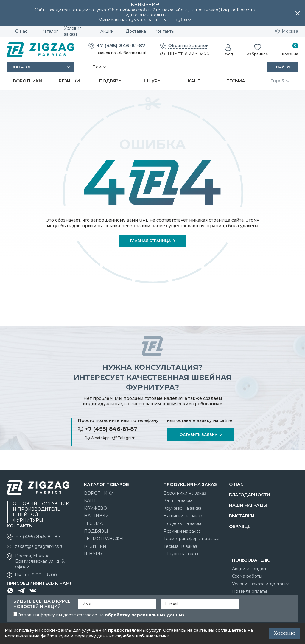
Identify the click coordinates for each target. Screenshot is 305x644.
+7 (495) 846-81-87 (121, 46)
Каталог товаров (106, 484)
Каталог (22, 67)
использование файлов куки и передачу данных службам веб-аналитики (87, 636)
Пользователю (251, 560)
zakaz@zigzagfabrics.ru (39, 546)
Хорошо (285, 633)
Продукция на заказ (190, 484)
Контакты (20, 526)
